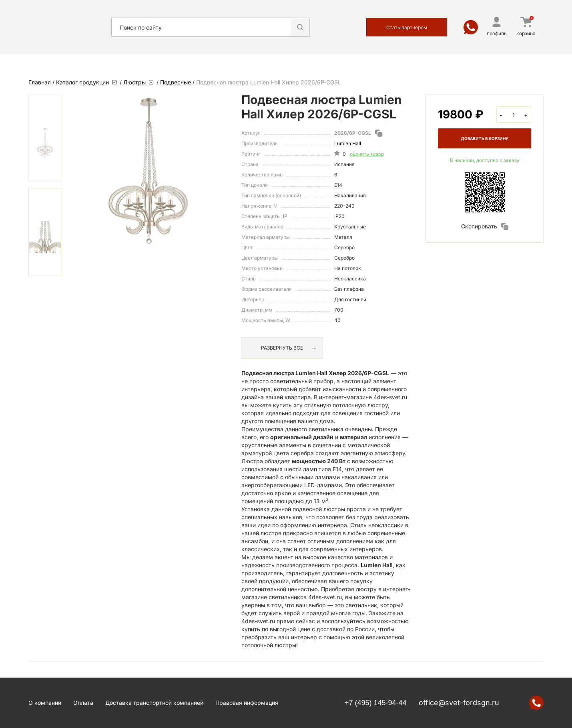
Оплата (83, 703)
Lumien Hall (348, 143)
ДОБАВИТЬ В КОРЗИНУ (485, 138)
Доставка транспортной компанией (154, 703)
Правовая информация (247, 703)
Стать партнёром (407, 27)
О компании (45, 703)
